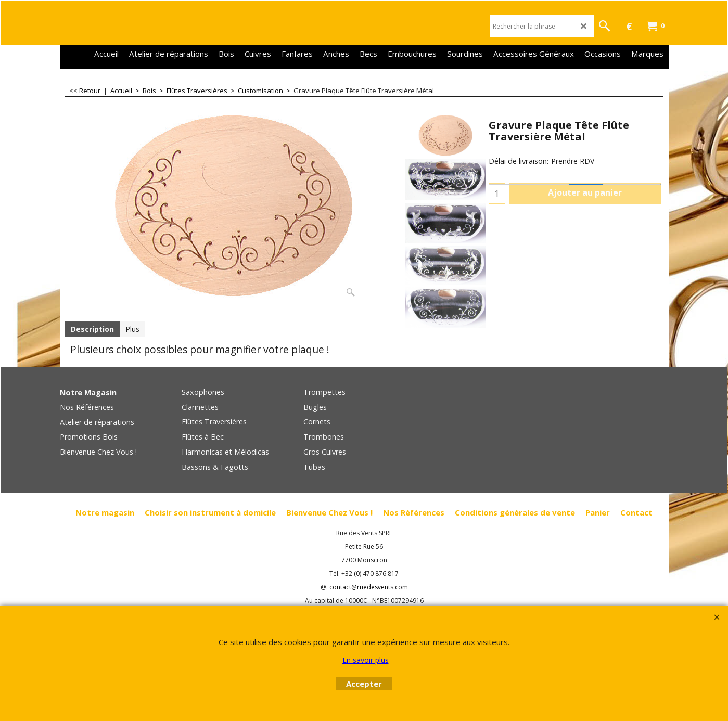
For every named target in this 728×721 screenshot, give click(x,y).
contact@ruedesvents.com (369, 587)
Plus (132, 329)
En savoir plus (366, 660)
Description (92, 329)
